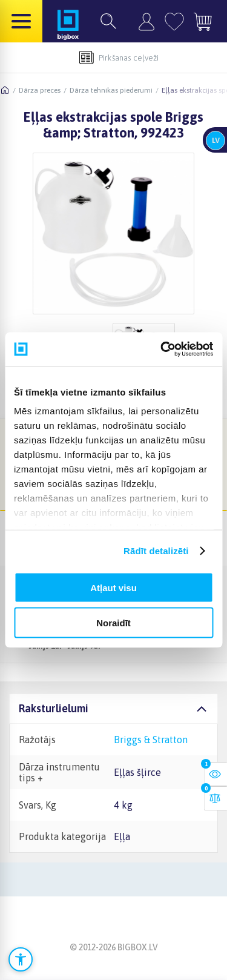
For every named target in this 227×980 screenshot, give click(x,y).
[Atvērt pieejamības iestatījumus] (21, 959)
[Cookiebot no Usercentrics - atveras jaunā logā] (162, 349)
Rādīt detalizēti (156, 551)
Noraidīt (113, 623)
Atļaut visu (113, 587)
